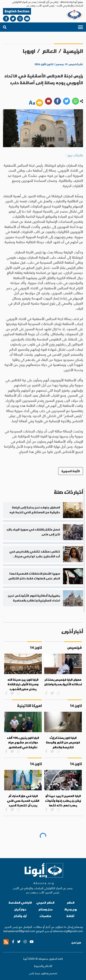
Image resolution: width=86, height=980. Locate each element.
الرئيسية (73, 51)
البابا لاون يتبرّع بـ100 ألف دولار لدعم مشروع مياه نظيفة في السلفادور (23, 743)
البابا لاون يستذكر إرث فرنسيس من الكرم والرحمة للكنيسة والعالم (63, 743)
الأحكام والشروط (43, 966)
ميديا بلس (35, 973)
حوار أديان (20, 909)
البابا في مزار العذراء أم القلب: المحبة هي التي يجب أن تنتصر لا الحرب (23, 801)
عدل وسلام (45, 909)
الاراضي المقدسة (20, 903)
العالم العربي (45, 903)
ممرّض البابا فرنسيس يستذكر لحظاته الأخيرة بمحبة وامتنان (63, 682)
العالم (49, 51)
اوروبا (29, 51)
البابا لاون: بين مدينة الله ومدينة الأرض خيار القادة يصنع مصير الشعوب (23, 684)
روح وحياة (71, 909)
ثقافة (70, 916)
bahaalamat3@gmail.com (19, 931)
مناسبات (45, 916)
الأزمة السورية (71, 471)
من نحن (76, 943)
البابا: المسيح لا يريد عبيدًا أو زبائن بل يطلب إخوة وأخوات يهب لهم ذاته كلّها (63, 801)
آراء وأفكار (20, 916)
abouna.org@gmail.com (68, 931)
